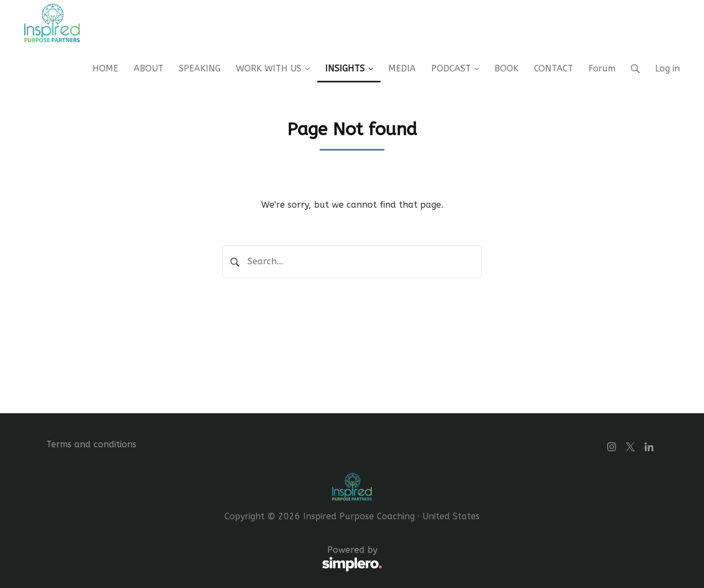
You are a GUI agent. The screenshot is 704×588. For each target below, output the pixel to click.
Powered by (214, 559)
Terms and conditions (91, 444)
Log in (667, 68)
